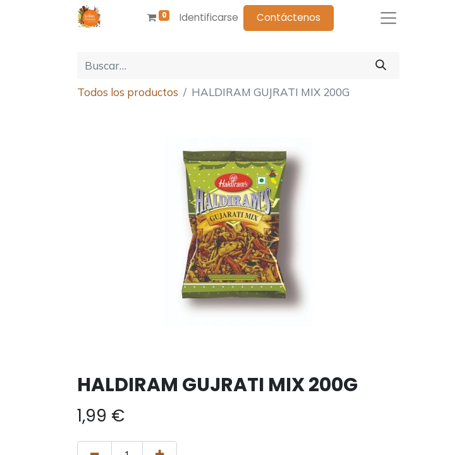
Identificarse (209, 17)
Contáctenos (289, 17)
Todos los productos (128, 92)
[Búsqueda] (381, 66)
